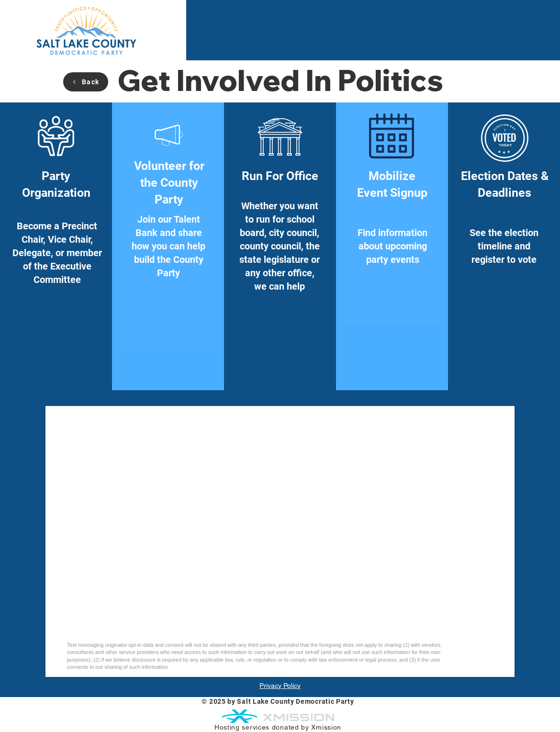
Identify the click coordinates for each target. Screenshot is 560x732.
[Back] (86, 82)
